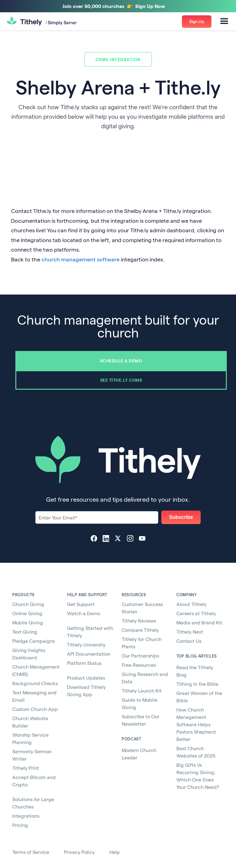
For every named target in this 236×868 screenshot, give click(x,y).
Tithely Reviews (139, 621)
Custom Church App (35, 709)
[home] (42, 22)
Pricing (20, 825)
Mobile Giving (28, 622)
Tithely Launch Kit (142, 691)
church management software (81, 259)
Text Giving (25, 632)
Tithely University (86, 644)
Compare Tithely (140, 630)
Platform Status (84, 663)
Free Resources (139, 665)
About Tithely (191, 604)
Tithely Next (190, 632)
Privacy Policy (79, 852)
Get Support (81, 604)
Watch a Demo (84, 613)
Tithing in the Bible (197, 684)
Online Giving (27, 613)
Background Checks (35, 683)
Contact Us (189, 641)
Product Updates (86, 678)
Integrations (26, 816)
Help (115, 852)
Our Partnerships (140, 656)
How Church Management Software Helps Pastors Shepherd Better (196, 724)
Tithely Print (26, 768)
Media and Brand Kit (199, 622)
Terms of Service (31, 852)
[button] (224, 21)
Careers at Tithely (196, 613)
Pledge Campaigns (33, 641)
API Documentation (89, 654)
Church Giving (28, 604)
